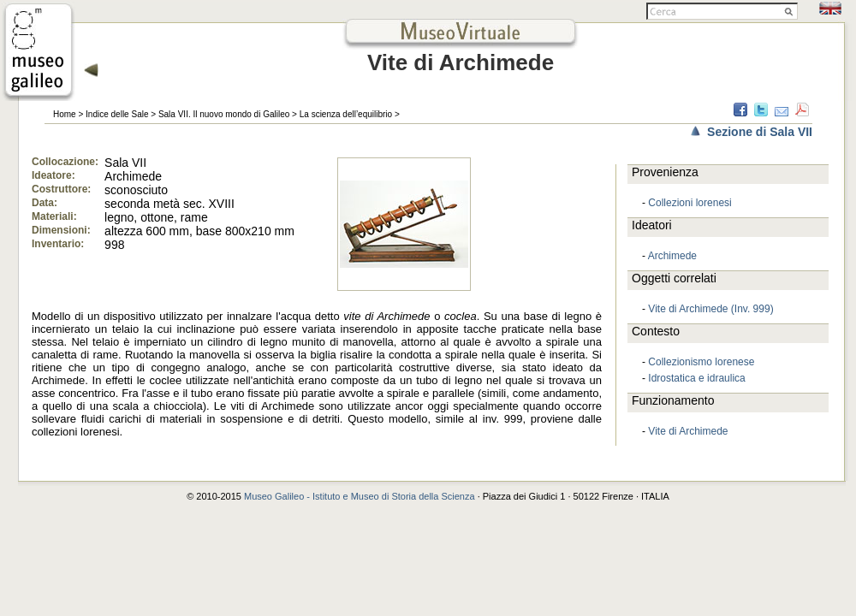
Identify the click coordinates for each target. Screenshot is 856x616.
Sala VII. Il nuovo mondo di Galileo (224, 114)
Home (65, 114)
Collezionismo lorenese (701, 362)
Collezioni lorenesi (690, 203)
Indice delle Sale (117, 114)
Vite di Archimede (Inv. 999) (710, 309)
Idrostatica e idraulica (696, 378)
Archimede (672, 256)
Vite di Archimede (688, 431)
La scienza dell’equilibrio (346, 114)
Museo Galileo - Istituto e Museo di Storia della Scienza (360, 496)
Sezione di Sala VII (760, 132)
